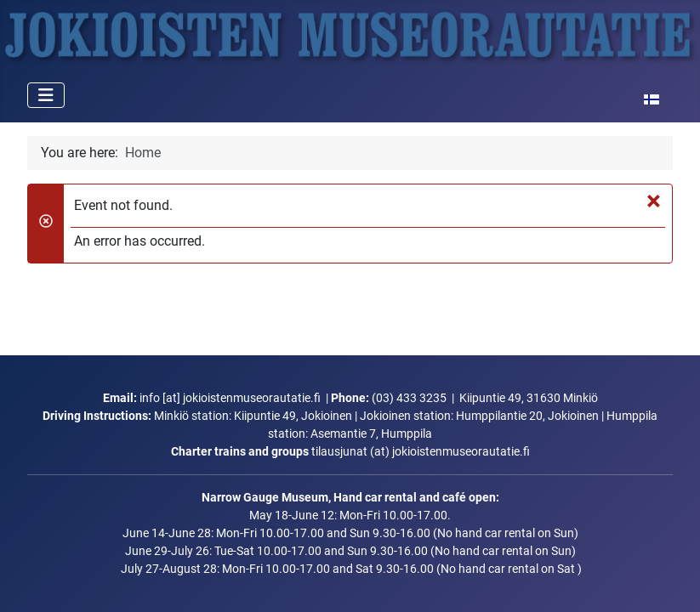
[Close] (654, 201)
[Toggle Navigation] (46, 95)
